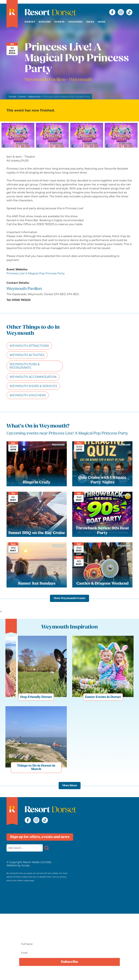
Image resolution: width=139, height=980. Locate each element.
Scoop (25, 865)
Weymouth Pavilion (46, 80)
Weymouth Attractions (29, 346)
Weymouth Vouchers (28, 395)
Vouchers (75, 22)
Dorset (30, 22)
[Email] (69, 953)
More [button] (102, 22)
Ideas (90, 22)
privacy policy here (117, 973)
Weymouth (34, 97)
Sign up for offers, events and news (40, 837)
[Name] (69, 944)
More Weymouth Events (69, 598)
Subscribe (69, 962)
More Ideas (70, 786)
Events (60, 22)
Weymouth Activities (27, 355)
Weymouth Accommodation (33, 377)
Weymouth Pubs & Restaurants (25, 366)
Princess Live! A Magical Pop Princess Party (36, 273)
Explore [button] (45, 22)
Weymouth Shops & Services (33, 386)
